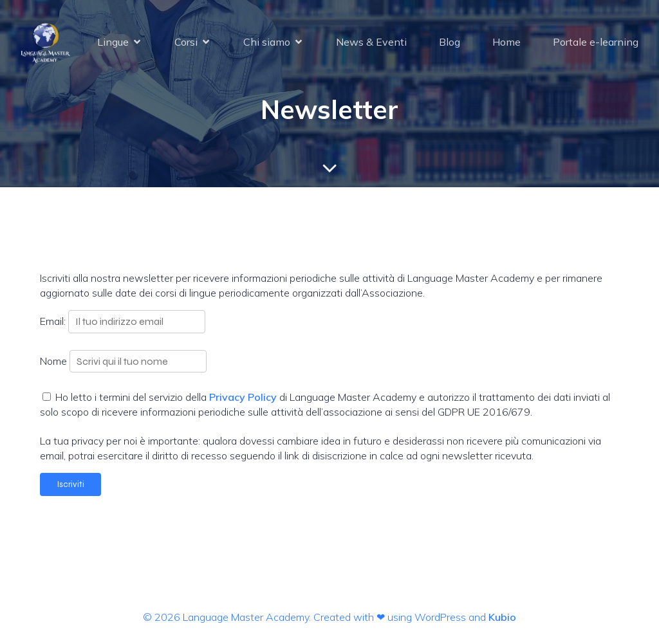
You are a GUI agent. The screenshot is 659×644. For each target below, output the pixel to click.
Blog (450, 42)
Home (506, 42)
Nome (53, 361)
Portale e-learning (596, 42)
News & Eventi (371, 42)
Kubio (502, 617)
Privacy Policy (243, 397)
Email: (54, 321)
